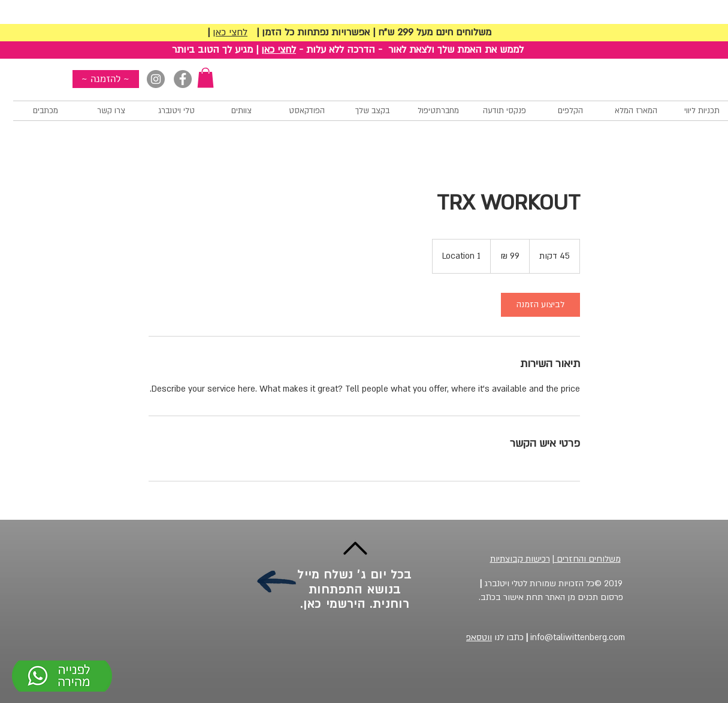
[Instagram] (156, 79)
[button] (206, 78)
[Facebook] (183, 79)
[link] (540, 305)
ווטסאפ (479, 637)
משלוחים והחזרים (587, 559)
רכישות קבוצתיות (520, 559)
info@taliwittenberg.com (574, 637)
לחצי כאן (230, 32)
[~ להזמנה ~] (106, 79)
